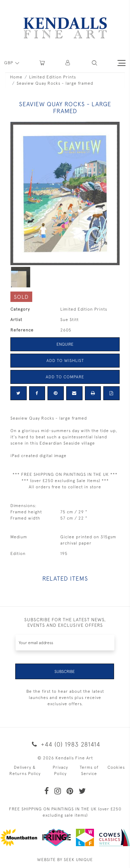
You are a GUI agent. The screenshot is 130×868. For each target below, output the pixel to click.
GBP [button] (9, 63)
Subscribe (65, 672)
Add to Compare (65, 377)
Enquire (65, 344)
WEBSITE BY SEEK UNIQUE (65, 860)
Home (16, 77)
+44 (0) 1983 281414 (65, 744)
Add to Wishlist (65, 361)
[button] (94, 63)
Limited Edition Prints (53, 77)
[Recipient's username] (65, 643)
